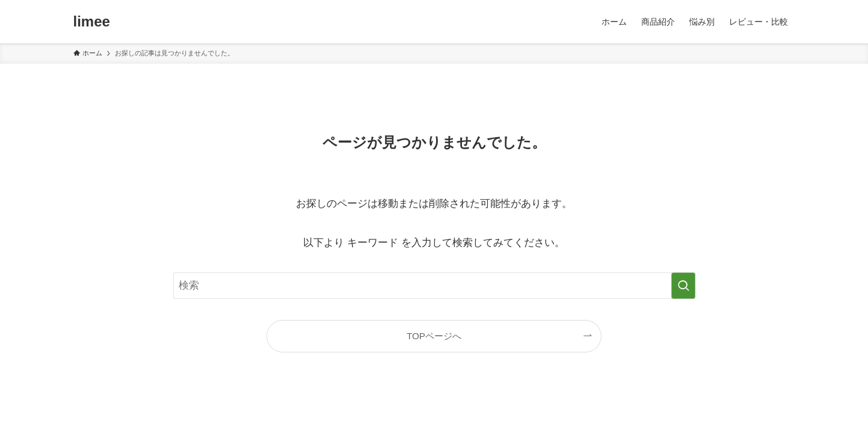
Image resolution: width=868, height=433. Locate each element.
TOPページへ (434, 336)
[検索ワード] (434, 286)
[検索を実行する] (683, 286)
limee (92, 22)
